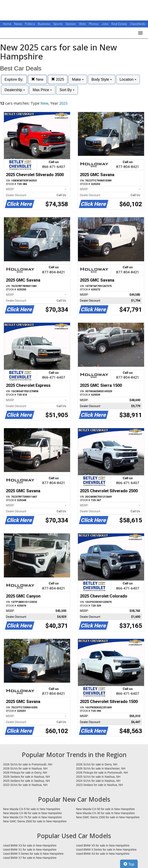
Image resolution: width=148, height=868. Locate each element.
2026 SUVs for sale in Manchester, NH (101, 768)
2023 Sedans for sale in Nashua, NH (99, 785)
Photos (94, 24)
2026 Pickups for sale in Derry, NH (25, 773)
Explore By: (14, 79)
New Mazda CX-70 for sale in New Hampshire (32, 817)
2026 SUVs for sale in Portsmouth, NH (28, 764)
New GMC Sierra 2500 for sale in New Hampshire (35, 821)
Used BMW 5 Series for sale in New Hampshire (33, 854)
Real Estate (120, 24)
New (37, 79)
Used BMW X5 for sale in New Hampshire (103, 845)
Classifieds (138, 24)
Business (45, 24)
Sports (58, 24)
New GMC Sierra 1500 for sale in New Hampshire (108, 817)
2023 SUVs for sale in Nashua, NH (25, 785)
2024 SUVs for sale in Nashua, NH (98, 781)
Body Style (102, 79)
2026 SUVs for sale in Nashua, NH (25, 768)
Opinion (71, 24)
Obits (83, 24)
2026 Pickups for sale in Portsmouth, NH (102, 773)
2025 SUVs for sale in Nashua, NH (98, 777)
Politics (30, 24)
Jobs (105, 24)
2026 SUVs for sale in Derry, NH (97, 764)
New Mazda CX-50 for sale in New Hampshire (105, 809)
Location (128, 79)
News (18, 24)
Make (78, 79)
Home (7, 24)
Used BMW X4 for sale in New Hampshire (103, 854)
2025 (58, 79)
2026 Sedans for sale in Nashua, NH (26, 777)
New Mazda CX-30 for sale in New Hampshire (105, 813)
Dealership (15, 90)
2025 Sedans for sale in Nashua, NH (26, 781)
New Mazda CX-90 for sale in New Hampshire (32, 813)
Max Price (42, 90)
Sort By (67, 90)
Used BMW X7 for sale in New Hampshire (30, 858)
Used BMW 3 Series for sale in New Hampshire (106, 850)
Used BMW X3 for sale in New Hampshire (30, 845)
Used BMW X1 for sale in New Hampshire (30, 850)
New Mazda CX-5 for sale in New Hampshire (32, 809)
